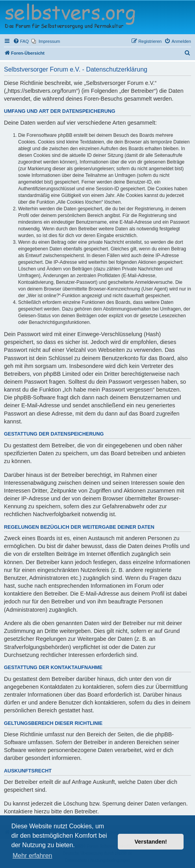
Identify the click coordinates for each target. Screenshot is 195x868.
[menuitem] (21, 41)
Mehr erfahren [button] (32, 856)
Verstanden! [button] (151, 842)
